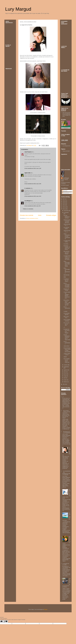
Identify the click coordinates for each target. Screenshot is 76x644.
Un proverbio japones (66, 314)
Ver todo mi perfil (65, 185)
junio (65, 374)
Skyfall (65, 357)
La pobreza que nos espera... (66, 280)
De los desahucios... (67, 308)
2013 (64, 207)
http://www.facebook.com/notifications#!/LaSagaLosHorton (66, 114)
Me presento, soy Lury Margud (67, 253)
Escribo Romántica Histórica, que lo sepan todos (67, 337)
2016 (64, 201)
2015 (64, 203)
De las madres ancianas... (67, 320)
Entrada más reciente (27, 215)
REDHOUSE (66, 275)
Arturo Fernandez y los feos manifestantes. (67, 236)
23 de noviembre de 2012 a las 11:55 (33, 168)
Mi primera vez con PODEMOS (67, 432)
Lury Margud (18, 9)
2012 (64, 209)
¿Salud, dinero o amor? (67, 354)
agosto (66, 370)
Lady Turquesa (28, 152)
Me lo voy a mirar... (66, 317)
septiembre (66, 367)
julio (65, 372)
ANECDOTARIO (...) (67, 225)
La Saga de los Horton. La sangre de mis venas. (67, 258)
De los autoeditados (67, 343)
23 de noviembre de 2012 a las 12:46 (33, 184)
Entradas (65, 191)
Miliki (65, 277)
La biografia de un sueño (66, 564)
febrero (66, 382)
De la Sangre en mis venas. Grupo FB (67, 361)
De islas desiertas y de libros (67, 217)
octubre (66, 365)
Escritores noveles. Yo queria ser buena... (67, 248)
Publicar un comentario (28, 209)
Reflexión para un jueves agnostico (67, 221)
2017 (64, 199)
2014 (64, 205)
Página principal (66, 151)
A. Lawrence (27, 188)
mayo (65, 376)
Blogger (46, 609)
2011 (64, 384)
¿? (64, 327)
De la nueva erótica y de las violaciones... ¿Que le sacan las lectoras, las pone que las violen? (66, 414)
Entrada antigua (51, 215)
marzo (65, 380)
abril (65, 378)
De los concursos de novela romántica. (67, 285)
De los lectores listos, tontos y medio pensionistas (67, 350)
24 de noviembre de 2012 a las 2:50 (32, 206)
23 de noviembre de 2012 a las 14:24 (33, 196)
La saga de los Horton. (67, 241)
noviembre (66, 213)
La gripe (65, 311)
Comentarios (66, 193)
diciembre (66, 211)
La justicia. (66, 244)
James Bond (66, 346)
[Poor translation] (6, 621)
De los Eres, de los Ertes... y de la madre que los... (67, 303)
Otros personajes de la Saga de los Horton (67, 264)
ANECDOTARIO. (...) (67, 231)
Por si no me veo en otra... (66, 324)
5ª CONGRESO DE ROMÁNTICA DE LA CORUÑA (66, 473)
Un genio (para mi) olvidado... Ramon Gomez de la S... (67, 295)
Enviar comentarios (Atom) (32, 218)
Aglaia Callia (27, 173)
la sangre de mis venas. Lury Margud (67, 331)
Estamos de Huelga (66, 290)
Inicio (40, 215)
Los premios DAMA (66, 228)
